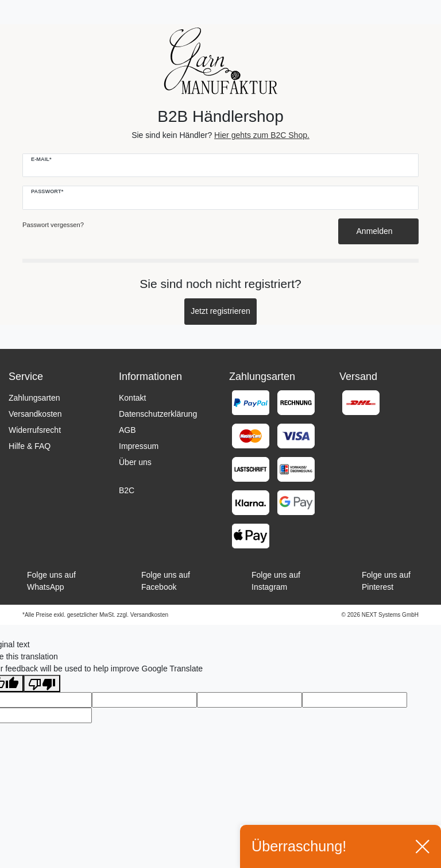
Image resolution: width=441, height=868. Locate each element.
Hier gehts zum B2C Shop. (262, 135)
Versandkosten (35, 414)
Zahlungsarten (34, 398)
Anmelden (379, 231)
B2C (127, 490)
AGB (127, 430)
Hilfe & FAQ (30, 446)
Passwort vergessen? (53, 225)
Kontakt (132, 398)
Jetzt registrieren (220, 311)
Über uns (135, 462)
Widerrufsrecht (35, 430)
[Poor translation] (42, 683)
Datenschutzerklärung (158, 414)
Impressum (139, 446)
